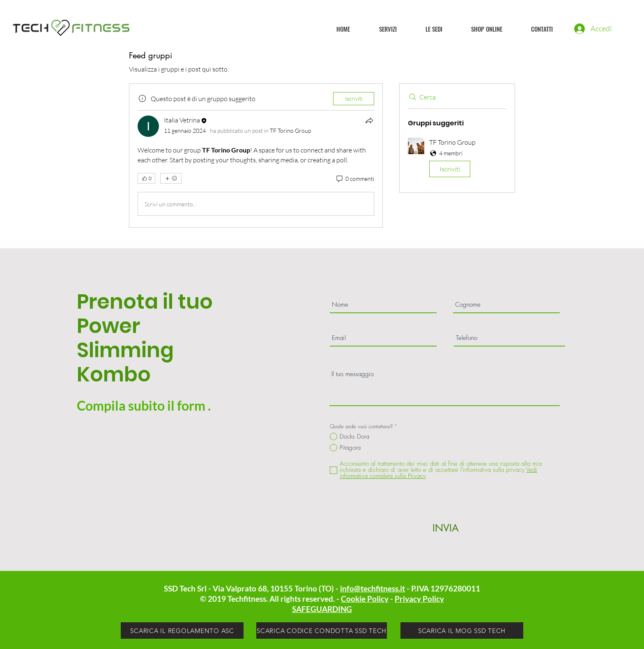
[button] (457, 159)
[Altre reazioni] (171, 178)
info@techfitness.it (373, 588)
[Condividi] (369, 120)
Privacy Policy (419, 599)
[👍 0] (146, 178)
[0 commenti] (355, 179)
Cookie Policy (365, 599)
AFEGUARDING (324, 609)
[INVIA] (446, 528)
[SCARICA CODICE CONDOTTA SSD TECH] (322, 631)
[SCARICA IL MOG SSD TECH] (462, 631)
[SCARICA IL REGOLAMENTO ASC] (182, 631)
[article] (256, 156)
